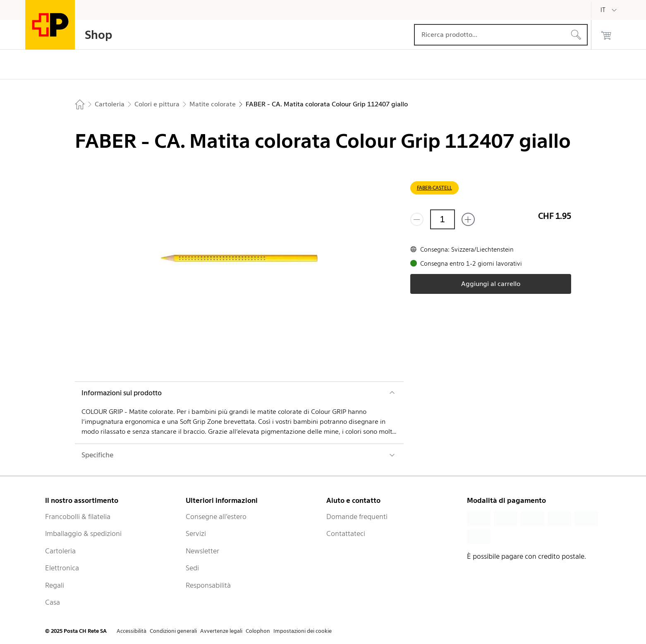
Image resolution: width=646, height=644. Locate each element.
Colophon (258, 631)
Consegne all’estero (216, 517)
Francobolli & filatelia (78, 517)
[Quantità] (443, 219)
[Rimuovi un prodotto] (417, 219)
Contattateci (346, 533)
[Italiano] (609, 10)
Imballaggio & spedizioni (83, 533)
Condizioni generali (173, 631)
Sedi (192, 568)
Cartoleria (60, 551)
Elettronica (62, 568)
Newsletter (202, 551)
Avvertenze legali (221, 631)
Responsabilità (208, 585)
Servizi (196, 533)
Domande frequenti (357, 517)
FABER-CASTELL (434, 188)
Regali (55, 585)
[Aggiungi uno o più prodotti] (468, 219)
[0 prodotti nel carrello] (606, 35)
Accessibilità (132, 631)
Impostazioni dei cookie (303, 631)
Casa (53, 602)
